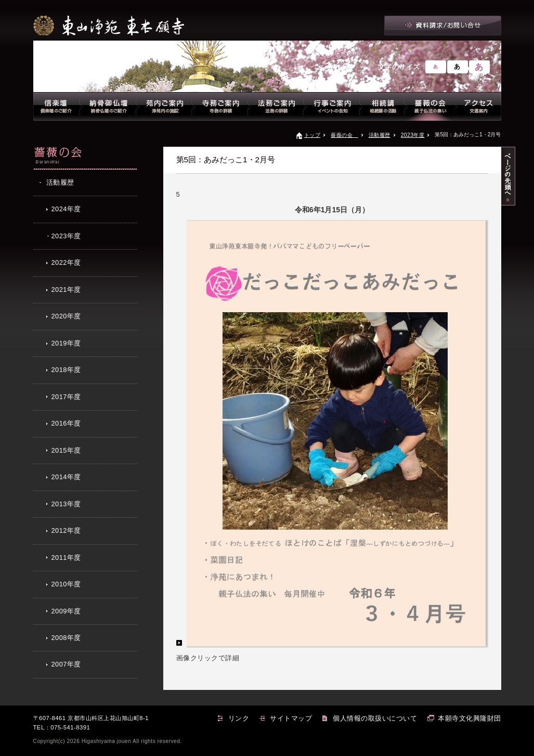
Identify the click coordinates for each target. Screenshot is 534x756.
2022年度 (66, 262)
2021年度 (66, 290)
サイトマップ (291, 718)
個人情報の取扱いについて (375, 718)
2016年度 (66, 423)
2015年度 (66, 450)
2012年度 (66, 530)
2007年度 (66, 664)
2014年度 (66, 477)
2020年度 (66, 316)
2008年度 (66, 638)
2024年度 (66, 209)
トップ (312, 135)
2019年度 (66, 343)
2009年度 (66, 611)
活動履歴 (380, 135)
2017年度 (66, 397)
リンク (239, 718)
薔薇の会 (344, 135)
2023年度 (413, 135)
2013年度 (66, 504)
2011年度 (66, 558)
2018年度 (66, 370)
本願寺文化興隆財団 (470, 718)
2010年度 (66, 584)
